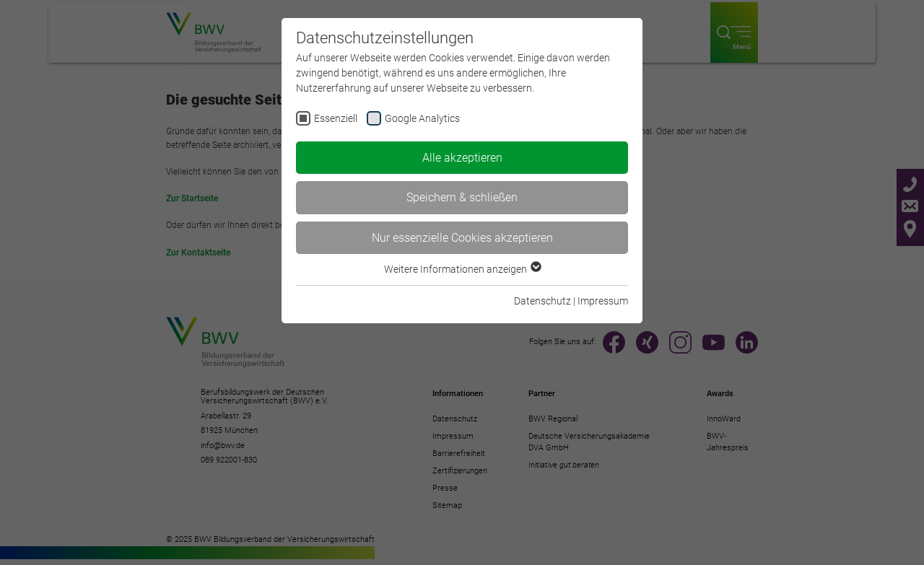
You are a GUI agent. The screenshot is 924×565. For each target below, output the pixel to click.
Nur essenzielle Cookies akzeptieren (462, 238)
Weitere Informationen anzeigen (462, 269)
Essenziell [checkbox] (336, 118)
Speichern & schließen (462, 197)
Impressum (603, 301)
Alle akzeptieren (462, 158)
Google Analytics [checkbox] (422, 118)
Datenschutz (542, 301)
